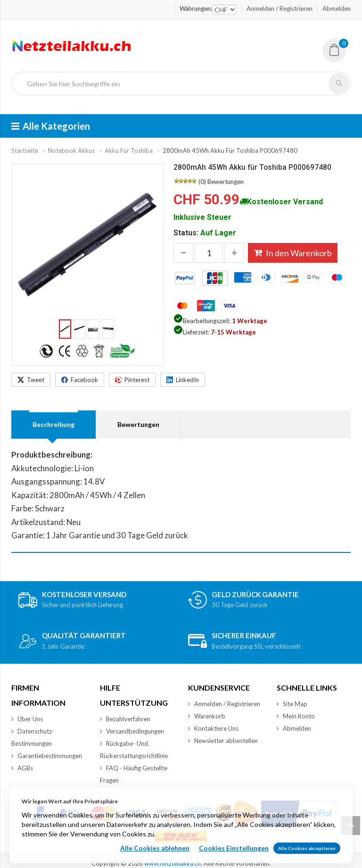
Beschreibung (53, 424)
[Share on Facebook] (80, 380)
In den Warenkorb (293, 253)
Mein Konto (296, 716)
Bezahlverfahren (125, 719)
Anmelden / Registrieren (280, 8)
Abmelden (337, 8)
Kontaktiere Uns (213, 728)
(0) (202, 182)
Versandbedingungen (132, 731)
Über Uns (27, 719)
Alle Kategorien (51, 126)
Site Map (292, 704)
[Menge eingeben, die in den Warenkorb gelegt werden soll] (209, 253)
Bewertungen (226, 182)
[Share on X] (31, 380)
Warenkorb (207, 716)
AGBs (22, 768)
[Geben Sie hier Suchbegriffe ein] (174, 83)
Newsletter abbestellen (223, 741)
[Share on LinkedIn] (183, 380)
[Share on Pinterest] (132, 380)
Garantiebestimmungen (47, 756)
